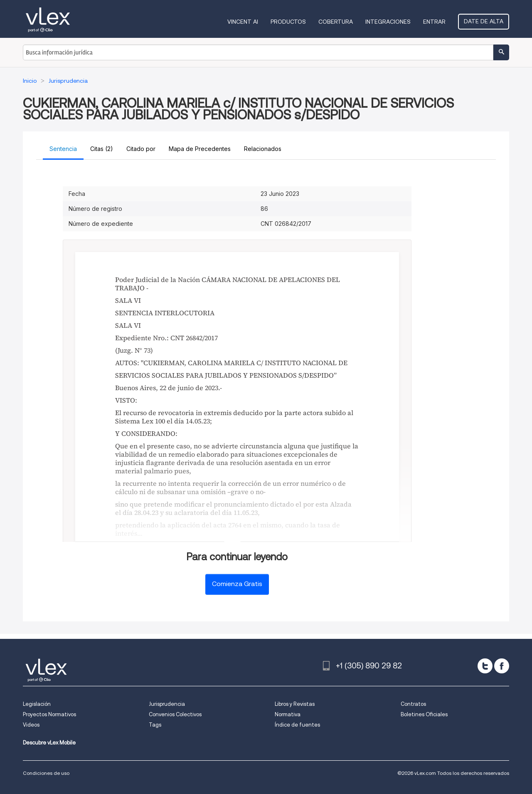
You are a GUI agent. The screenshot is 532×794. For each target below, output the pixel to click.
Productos (288, 22)
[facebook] (502, 666)
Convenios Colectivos (175, 714)
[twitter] (485, 666)
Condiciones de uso (46, 773)
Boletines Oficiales (424, 714)
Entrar (434, 22)
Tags (155, 725)
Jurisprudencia (167, 704)
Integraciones (388, 22)
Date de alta (484, 21)
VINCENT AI (243, 22)
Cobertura (336, 22)
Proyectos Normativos (49, 714)
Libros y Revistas (295, 704)
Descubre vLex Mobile (49, 743)
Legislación (37, 704)
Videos (31, 725)
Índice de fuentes (297, 725)
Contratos (413, 704)
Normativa (288, 714)
